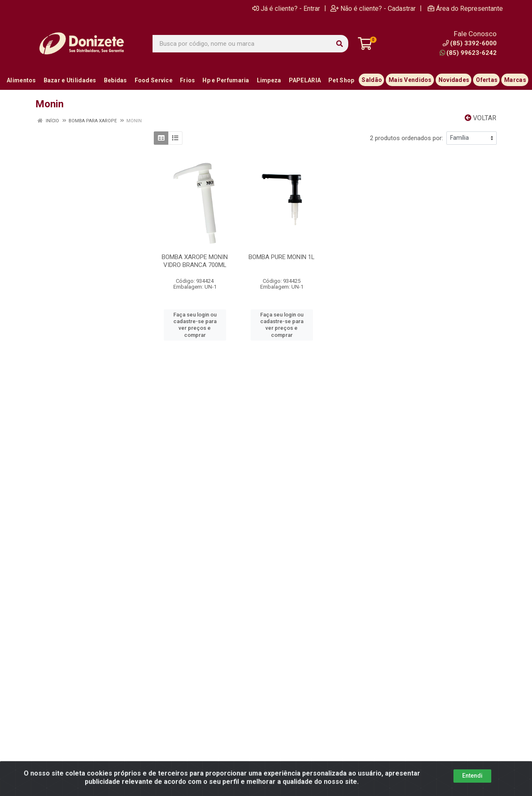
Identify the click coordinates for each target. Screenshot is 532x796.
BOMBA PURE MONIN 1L (282, 257)
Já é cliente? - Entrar (286, 8)
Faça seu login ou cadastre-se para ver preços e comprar (195, 325)
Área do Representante (465, 8)
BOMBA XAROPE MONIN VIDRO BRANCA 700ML (195, 261)
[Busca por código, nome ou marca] (242, 44)
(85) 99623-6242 (468, 53)
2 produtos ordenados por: (406, 138)
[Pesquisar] (340, 44)
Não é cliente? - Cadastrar (373, 8)
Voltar (480, 118)
